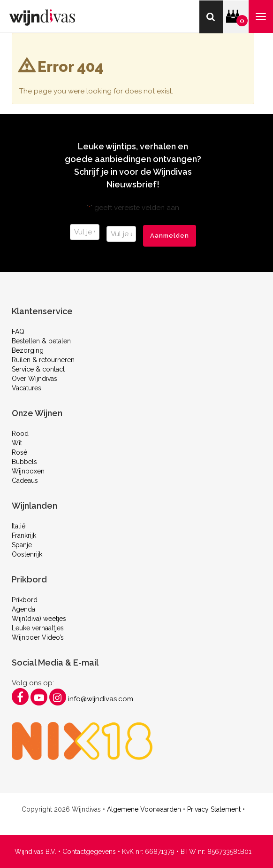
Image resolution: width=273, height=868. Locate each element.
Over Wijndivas (34, 379)
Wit (17, 443)
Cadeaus (25, 480)
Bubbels (24, 462)
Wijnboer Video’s (38, 637)
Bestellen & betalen (41, 341)
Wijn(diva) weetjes (39, 619)
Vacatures (27, 388)
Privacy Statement (214, 809)
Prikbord (25, 600)
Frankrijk (24, 535)
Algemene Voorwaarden (144, 809)
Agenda (23, 609)
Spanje (22, 545)
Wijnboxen (28, 471)
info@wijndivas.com (101, 699)
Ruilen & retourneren (43, 360)
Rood (20, 434)
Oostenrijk (27, 554)
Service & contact (38, 369)
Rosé (19, 452)
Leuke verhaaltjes (38, 628)
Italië (19, 526)
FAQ (18, 332)
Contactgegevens (89, 852)
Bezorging (28, 350)
